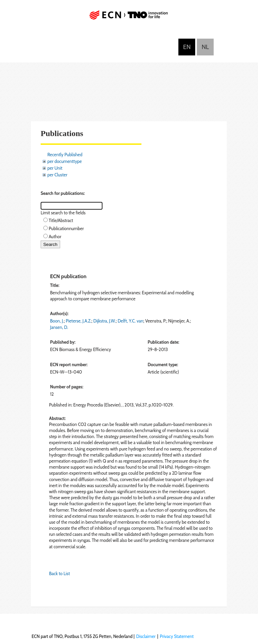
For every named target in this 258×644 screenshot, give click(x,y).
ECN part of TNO (129, 18)
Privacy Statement (177, 636)
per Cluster (57, 175)
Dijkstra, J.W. (105, 321)
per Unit (55, 168)
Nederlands (205, 47)
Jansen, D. (59, 327)
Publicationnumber (66, 228)
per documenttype (64, 161)
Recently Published (65, 155)
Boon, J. (57, 321)
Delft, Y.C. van (130, 321)
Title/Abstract (61, 220)
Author (55, 237)
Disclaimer (146, 636)
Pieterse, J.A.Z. (79, 321)
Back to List (59, 573)
